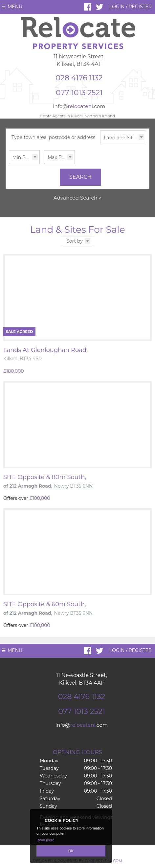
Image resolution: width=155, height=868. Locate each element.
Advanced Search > (78, 198)
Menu (15, 7)
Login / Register (131, 7)
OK (71, 851)
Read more (45, 840)
